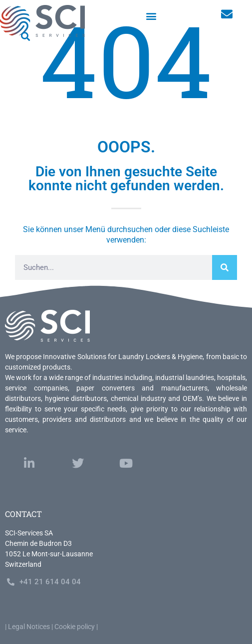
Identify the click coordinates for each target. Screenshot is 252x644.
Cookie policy (75, 627)
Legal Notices (29, 627)
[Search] (225, 267)
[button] (151, 16)
